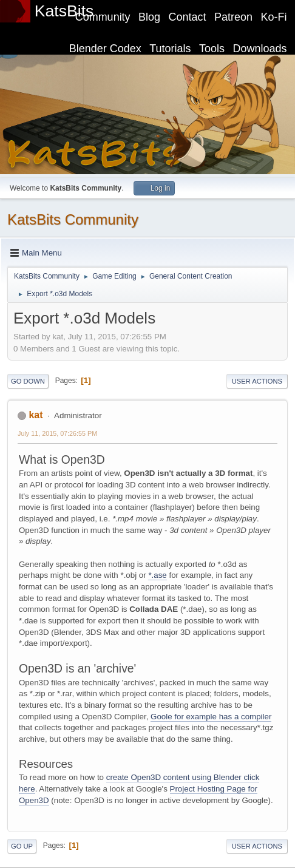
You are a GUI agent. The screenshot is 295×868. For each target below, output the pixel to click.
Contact (188, 17)
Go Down (28, 381)
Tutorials (170, 49)
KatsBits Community (73, 219)
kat (36, 415)
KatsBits (64, 11)
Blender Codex (105, 49)
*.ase (157, 575)
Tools (212, 49)
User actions (257, 381)
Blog (149, 17)
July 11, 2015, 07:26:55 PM (57, 433)
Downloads (260, 49)
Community (103, 17)
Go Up (22, 846)
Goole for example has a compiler (211, 717)
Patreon (233, 17)
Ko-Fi (274, 17)
